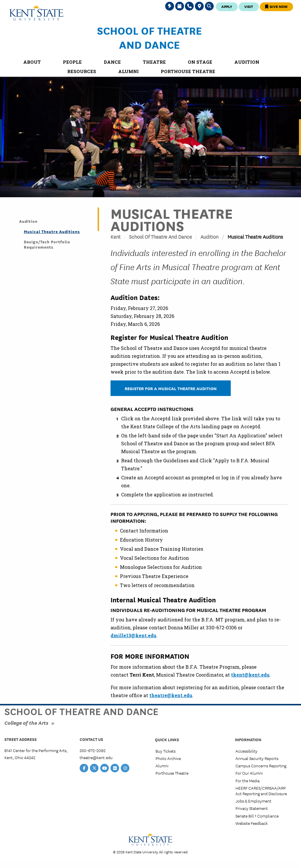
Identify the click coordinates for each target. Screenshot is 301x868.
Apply (227, 6)
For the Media (248, 781)
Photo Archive (168, 758)
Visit (249, 6)
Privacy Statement (252, 808)
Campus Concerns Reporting (261, 766)
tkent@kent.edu (250, 675)
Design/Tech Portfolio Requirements (47, 244)
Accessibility (246, 751)
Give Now (276, 6)
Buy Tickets (165, 751)
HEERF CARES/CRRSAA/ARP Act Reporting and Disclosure (261, 791)
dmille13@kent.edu (133, 635)
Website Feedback (252, 823)
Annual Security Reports (257, 758)
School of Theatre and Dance (149, 37)
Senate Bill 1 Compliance (257, 816)
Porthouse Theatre (172, 773)
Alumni (162, 766)
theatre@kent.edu (171, 695)
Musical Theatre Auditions (52, 231)
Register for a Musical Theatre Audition (171, 388)
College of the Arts (26, 723)
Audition (209, 236)
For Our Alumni (249, 773)
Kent (116, 236)
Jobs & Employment (253, 801)
